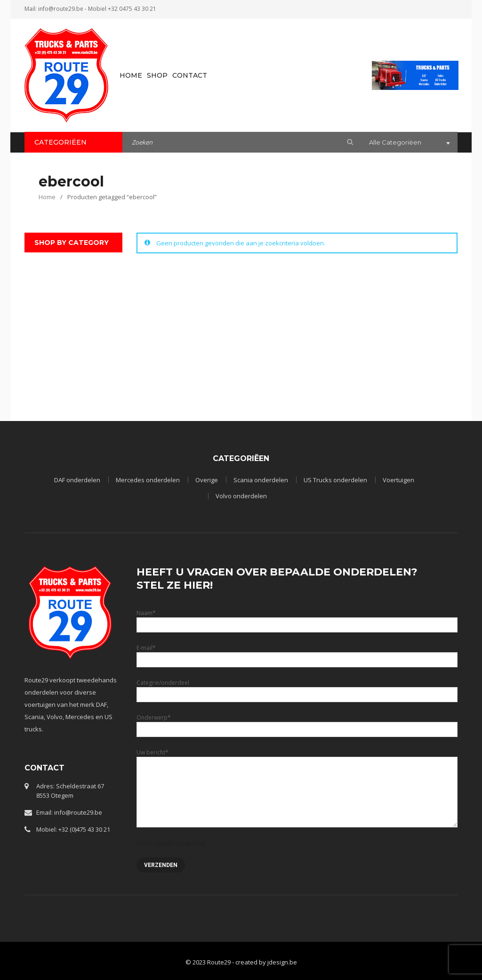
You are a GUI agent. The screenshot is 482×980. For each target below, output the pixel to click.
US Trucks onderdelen (335, 480)
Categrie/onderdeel (297, 688)
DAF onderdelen (77, 480)
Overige (207, 480)
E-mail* (297, 653)
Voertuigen (398, 480)
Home (47, 197)
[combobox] (409, 143)
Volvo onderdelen (241, 496)
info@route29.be (61, 9)
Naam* (297, 619)
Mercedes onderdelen (148, 480)
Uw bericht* (297, 772)
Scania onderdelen (261, 480)
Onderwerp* (297, 723)
